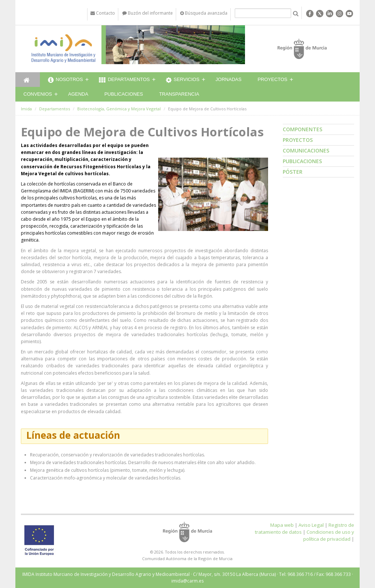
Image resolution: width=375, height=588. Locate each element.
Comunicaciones (306, 150)
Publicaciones (124, 94)
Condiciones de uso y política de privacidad (329, 535)
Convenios (38, 94)
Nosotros (65, 80)
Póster (293, 172)
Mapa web (282, 525)
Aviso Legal (311, 525)
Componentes (302, 129)
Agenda (78, 94)
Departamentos (124, 80)
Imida (26, 109)
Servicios (183, 80)
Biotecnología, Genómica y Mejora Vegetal (119, 109)
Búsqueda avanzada (204, 13)
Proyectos (272, 79)
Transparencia (179, 94)
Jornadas (229, 79)
